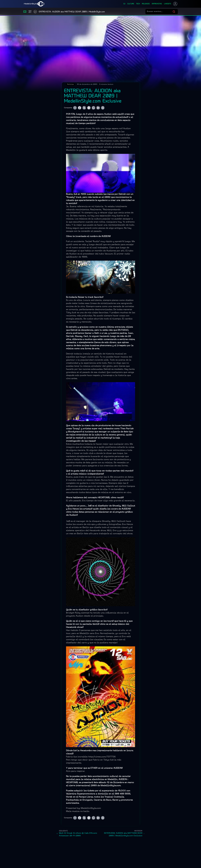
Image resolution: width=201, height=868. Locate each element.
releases (146, 4)
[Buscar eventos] (160, 12)
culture (131, 4)
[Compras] (30, 12)
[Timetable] (35, 12)
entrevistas (157, 4)
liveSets (168, 4)
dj (124, 4)
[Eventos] (25, 12)
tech (138, 4)
